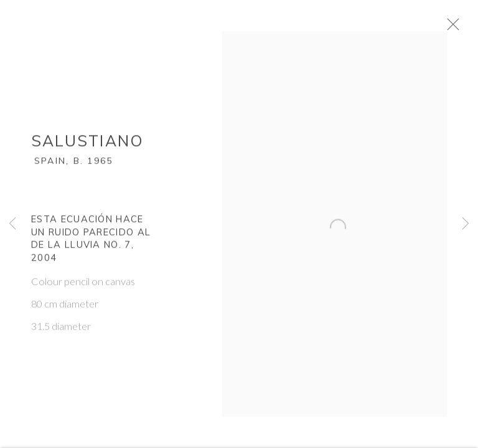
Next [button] (466, 224)
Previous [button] (12, 224)
